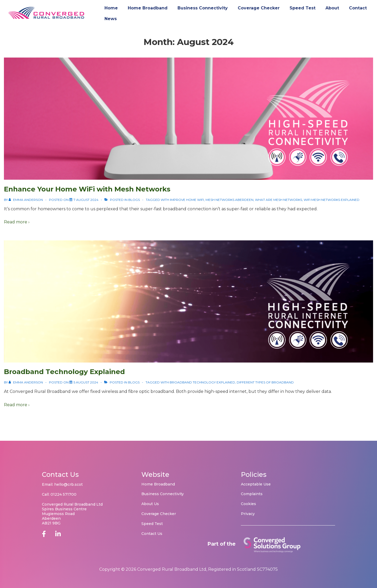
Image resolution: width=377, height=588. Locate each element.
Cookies (248, 504)
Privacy (248, 514)
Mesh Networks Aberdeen (229, 200)
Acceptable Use (256, 484)
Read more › (17, 222)
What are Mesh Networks (279, 200)
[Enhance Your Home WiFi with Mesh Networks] (86, 200)
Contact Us (152, 534)
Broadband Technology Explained (64, 372)
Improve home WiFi (187, 200)
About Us (150, 504)
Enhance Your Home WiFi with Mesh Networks (87, 189)
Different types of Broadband (265, 382)
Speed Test (303, 8)
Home (111, 8)
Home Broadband (148, 8)
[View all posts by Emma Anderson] (26, 200)
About (332, 8)
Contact (358, 8)
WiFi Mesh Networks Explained (332, 200)
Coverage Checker (259, 8)
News (111, 19)
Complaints (252, 494)
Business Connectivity (203, 8)
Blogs (134, 200)
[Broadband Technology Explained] (86, 382)
